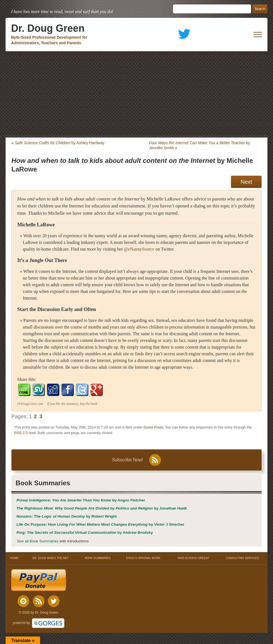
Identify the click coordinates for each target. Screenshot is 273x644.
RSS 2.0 (21, 433)
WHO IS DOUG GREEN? (193, 558)
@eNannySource (139, 249)
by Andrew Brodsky (85, 532)
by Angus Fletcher (81, 500)
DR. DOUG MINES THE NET (51, 558)
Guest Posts (153, 427)
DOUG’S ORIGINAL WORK (143, 558)
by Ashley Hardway (60, 143)
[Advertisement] (136, 93)
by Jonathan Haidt (102, 508)
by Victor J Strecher (100, 524)
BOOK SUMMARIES (98, 558)
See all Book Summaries (38, 541)
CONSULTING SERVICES (242, 558)
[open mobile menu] (258, 35)
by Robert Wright (67, 516)
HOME (14, 558)
